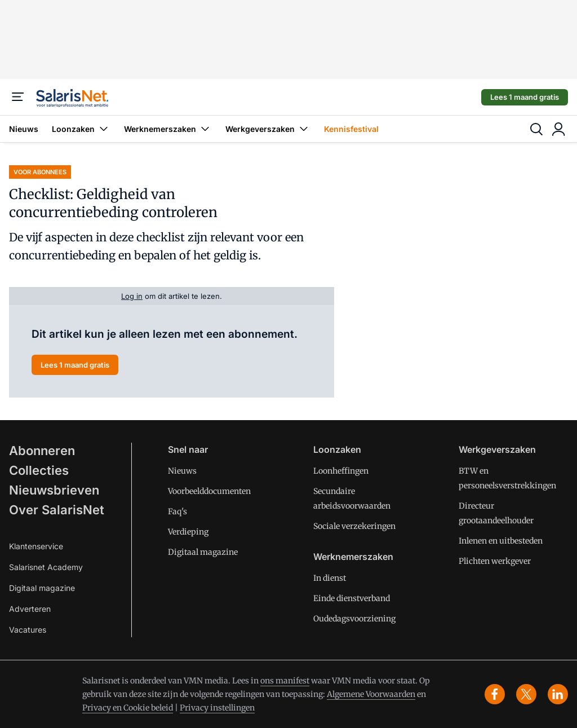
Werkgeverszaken (268, 129)
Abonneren (42, 451)
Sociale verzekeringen (354, 526)
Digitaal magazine (42, 588)
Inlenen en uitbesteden (501, 541)
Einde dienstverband (352, 598)
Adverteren (30, 609)
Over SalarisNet (57, 510)
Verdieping (188, 532)
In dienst (330, 578)
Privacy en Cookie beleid (128, 708)
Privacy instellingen (217, 708)
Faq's (177, 511)
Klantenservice (36, 546)
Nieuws (24, 129)
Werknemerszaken (168, 129)
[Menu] (18, 97)
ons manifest (285, 681)
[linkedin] (558, 694)
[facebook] (495, 694)
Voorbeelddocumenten (209, 491)
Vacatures (28, 630)
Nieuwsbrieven (54, 490)
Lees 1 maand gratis (525, 97)
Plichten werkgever (495, 561)
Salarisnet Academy (46, 567)
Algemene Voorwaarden (371, 694)
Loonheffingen (341, 471)
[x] (526, 694)
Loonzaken (81, 129)
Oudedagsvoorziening (354, 619)
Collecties (39, 470)
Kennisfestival (351, 129)
